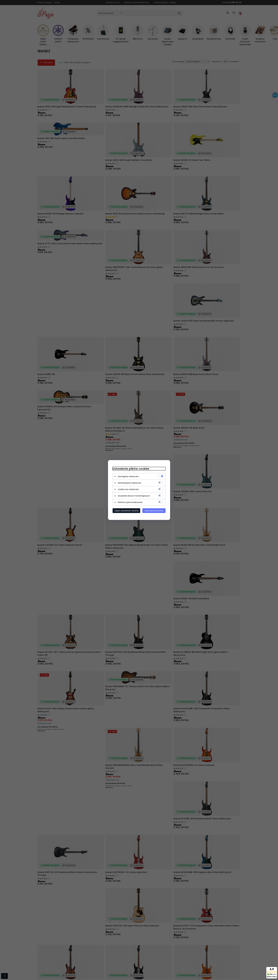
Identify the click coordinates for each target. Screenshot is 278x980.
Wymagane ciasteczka (128, 476)
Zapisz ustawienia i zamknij (126, 511)
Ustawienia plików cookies (131, 469)
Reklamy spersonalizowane (130, 502)
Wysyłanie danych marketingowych (134, 496)
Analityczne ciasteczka (128, 489)
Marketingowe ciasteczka (129, 483)
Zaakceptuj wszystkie (154, 511)
